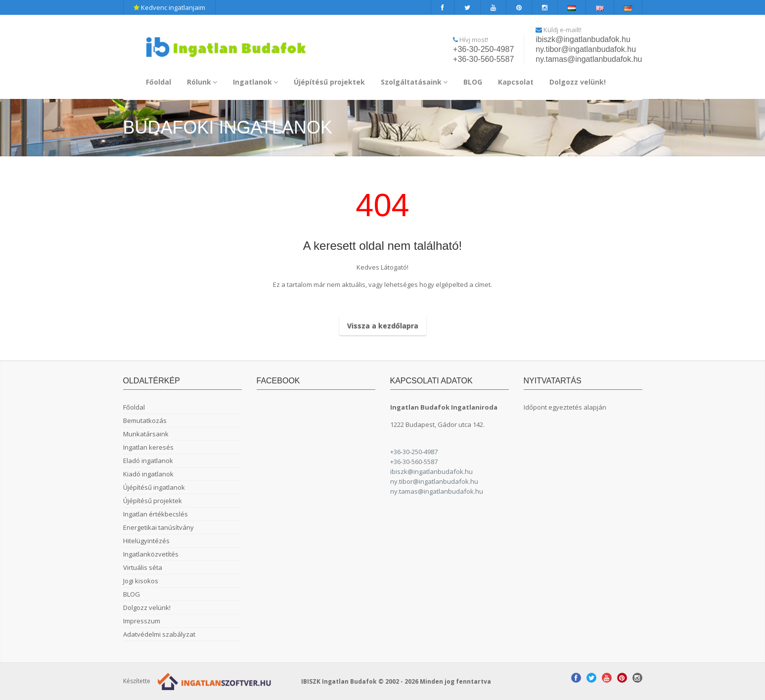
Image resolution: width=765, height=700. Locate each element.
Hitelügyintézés (146, 541)
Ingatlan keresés (148, 447)
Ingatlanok (255, 82)
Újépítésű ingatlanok (154, 487)
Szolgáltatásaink (414, 82)
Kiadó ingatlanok (148, 474)
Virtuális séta (143, 567)
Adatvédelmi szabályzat (159, 634)
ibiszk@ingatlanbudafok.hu (583, 39)
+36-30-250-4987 (483, 49)
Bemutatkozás (145, 420)
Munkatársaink (146, 434)
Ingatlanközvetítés (151, 554)
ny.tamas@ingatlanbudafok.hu (589, 59)
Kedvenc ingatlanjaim (169, 7)
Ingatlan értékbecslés (156, 514)
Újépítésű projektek (329, 82)
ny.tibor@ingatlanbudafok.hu (586, 49)
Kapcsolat (516, 82)
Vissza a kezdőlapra (383, 326)
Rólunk (202, 82)
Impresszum (142, 621)
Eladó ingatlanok (148, 461)
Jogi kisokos (141, 581)
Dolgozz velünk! (578, 82)
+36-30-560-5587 (483, 59)
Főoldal (158, 82)
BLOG (473, 82)
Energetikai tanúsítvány (158, 527)
